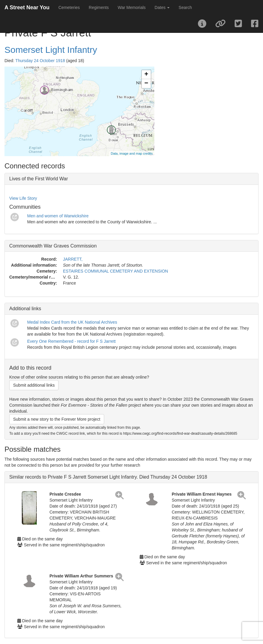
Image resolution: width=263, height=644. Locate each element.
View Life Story (23, 198)
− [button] (146, 84)
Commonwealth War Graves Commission (53, 246)
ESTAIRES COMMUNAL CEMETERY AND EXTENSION (116, 271)
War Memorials (132, 7)
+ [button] (146, 75)
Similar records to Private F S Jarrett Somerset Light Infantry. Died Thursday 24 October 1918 (108, 477)
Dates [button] (162, 7)
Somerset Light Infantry (51, 50)
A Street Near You (27, 7)
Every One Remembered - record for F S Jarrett (71, 341)
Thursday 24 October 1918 (40, 61)
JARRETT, (73, 259)
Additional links (25, 309)
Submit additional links (34, 385)
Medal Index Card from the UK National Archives (72, 322)
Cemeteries (69, 7)
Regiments (99, 7)
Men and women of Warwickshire (58, 216)
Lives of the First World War (39, 179)
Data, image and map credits (132, 153)
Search (185, 7)
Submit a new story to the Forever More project (57, 419)
